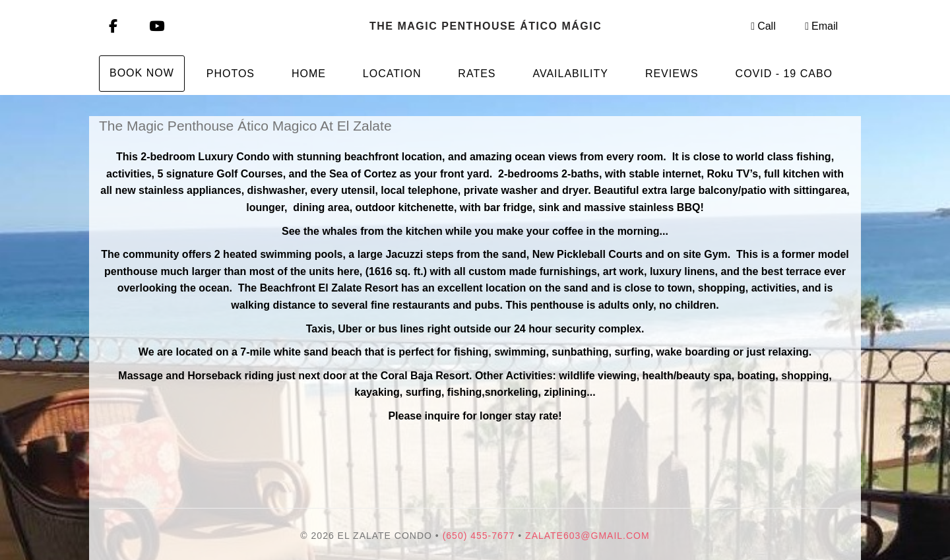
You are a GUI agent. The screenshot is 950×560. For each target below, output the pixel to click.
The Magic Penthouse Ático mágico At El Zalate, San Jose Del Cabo (485, 26)
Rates (477, 74)
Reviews (672, 74)
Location (392, 74)
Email (821, 26)
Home (309, 74)
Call (763, 26)
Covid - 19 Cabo (784, 74)
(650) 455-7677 (479, 536)
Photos (231, 74)
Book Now (142, 73)
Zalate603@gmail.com (587, 536)
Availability (570, 74)
